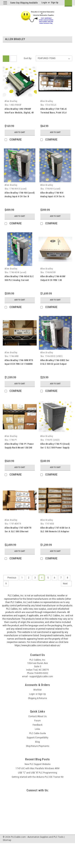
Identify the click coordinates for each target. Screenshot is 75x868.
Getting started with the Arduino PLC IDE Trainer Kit (38, 777)
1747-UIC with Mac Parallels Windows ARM (37, 768)
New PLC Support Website (38, 764)
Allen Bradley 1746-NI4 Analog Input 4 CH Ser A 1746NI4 (52, 197)
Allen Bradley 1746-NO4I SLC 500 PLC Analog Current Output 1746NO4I (19, 280)
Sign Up (55, 3)
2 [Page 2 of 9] (29, 578)
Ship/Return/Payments (38, 746)
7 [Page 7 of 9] (61, 578)
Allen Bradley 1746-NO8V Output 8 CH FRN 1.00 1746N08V (53, 280)
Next (67, 584)
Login (44, 3)
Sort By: (28, 58)
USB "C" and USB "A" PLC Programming (37, 773)
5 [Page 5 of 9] (48, 578)
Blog (37, 742)
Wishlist (37, 690)
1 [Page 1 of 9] (22, 578)
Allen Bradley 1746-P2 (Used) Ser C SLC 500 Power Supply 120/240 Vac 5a (55, 448)
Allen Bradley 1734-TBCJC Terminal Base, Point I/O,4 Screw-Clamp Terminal (54, 113)
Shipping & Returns (37, 698)
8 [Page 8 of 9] (67, 578)
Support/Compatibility (37, 738)
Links (37, 729)
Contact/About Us (37, 716)
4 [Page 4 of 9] (42, 578)
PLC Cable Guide (38, 733)
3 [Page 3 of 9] (35, 578)
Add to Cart (20, 132)
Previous (10, 578)
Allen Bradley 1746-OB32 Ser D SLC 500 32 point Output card (55, 364)
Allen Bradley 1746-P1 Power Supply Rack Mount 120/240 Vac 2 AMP (19, 448)
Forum (37, 721)
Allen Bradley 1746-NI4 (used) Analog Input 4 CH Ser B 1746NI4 (20, 197)
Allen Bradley (11, 101)
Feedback (37, 725)
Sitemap (7, 840)
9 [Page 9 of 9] (6, 584)
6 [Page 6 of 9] (55, 578)
